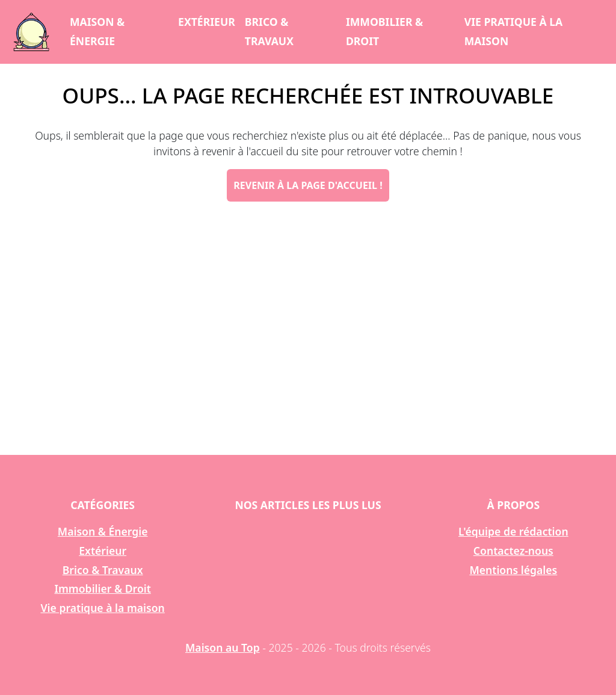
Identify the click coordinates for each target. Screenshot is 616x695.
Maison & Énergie (97, 31)
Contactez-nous (513, 551)
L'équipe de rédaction (513, 531)
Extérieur (207, 22)
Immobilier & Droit (384, 31)
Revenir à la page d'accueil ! (308, 185)
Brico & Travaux (269, 31)
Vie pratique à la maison (514, 31)
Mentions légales (513, 570)
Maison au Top (223, 647)
